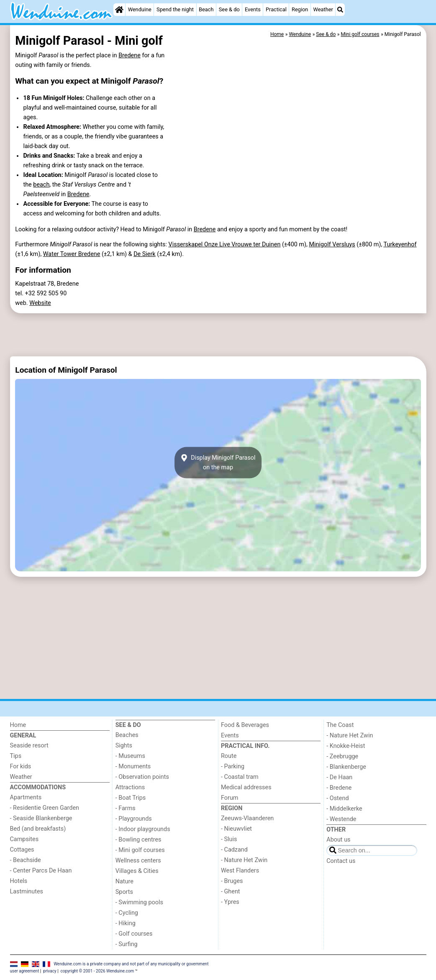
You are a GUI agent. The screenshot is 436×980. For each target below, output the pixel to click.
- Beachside (26, 860)
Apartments (26, 797)
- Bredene (339, 788)
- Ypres (230, 902)
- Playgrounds (134, 819)
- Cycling (127, 913)
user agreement (25, 971)
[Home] (119, 10)
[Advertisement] (218, 335)
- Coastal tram (240, 777)
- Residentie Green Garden (45, 808)
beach (41, 185)
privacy (50, 971)
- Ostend (337, 798)
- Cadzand (234, 850)
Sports (124, 892)
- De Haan (339, 777)
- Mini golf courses (140, 850)
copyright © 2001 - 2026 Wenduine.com (97, 971)
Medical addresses (246, 787)
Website (40, 303)
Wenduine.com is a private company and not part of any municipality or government (131, 964)
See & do (229, 9)
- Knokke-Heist (346, 746)
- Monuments (133, 766)
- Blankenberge (346, 767)
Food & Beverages (245, 725)
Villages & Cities (137, 871)
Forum (230, 798)
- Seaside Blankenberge (41, 818)
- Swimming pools (139, 902)
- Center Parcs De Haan (41, 871)
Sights (124, 746)
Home (18, 725)
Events (253, 9)
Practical (276, 9)
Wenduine (140, 9)
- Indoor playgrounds (143, 829)
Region (300, 9)
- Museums (130, 756)
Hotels (19, 881)
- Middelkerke (344, 809)
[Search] (340, 10)
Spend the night (175, 9)
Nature (124, 881)
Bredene (130, 55)
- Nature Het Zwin (244, 860)
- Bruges (232, 881)
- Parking (233, 766)
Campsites (24, 839)
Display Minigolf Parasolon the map (218, 463)
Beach (206, 9)
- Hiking (126, 923)
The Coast (340, 725)
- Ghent (231, 892)
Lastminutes (27, 892)
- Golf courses (134, 934)
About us (338, 840)
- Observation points (142, 777)
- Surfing (127, 944)
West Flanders (240, 871)
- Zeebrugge (342, 756)
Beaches (127, 735)
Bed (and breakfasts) (38, 829)
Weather (323, 9)
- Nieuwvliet (236, 829)
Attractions (130, 787)
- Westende (341, 819)
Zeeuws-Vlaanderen (247, 818)
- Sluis (229, 839)
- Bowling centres (138, 840)
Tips (16, 756)
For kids (21, 766)
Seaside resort (29, 746)
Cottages (22, 850)
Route (229, 756)
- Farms (126, 808)
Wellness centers (138, 861)
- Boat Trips (131, 798)
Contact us (341, 861)
